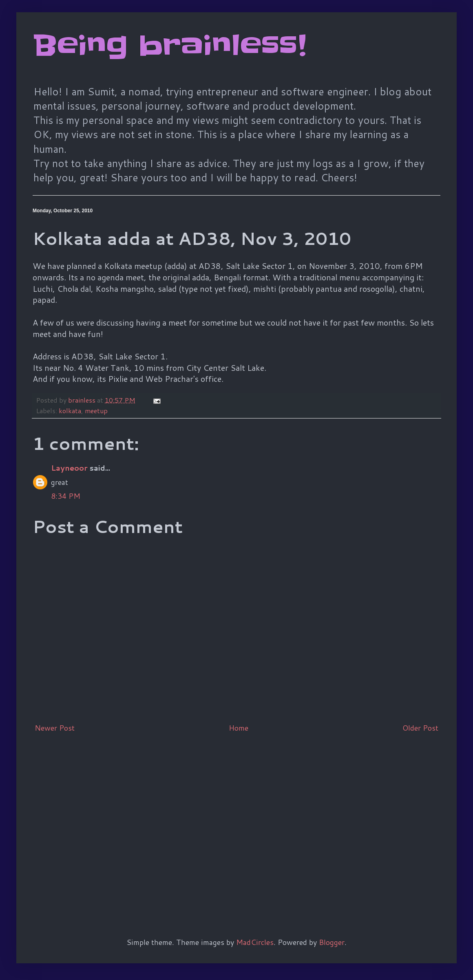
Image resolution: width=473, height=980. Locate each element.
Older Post (420, 728)
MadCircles (255, 942)
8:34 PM (66, 496)
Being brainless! (169, 46)
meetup (96, 411)
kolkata (70, 411)
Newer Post (55, 728)
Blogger (332, 942)
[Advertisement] (76, 822)
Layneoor (69, 468)
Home (239, 728)
